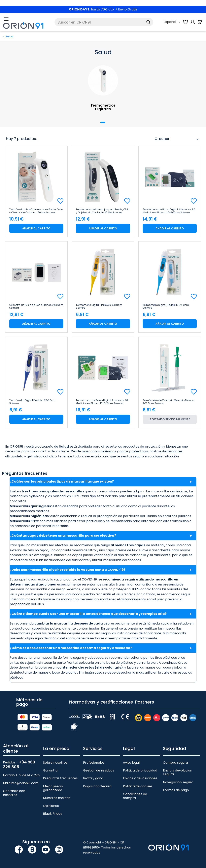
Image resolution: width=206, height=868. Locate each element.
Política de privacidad (140, 770)
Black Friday (53, 814)
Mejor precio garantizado (53, 788)
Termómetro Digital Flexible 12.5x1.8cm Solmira (99, 306)
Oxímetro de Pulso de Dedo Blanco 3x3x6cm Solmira (36, 306)
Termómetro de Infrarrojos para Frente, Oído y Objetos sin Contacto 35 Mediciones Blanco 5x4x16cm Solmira (103, 211)
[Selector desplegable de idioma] (173, 22)
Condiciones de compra (135, 796)
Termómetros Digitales (103, 107)
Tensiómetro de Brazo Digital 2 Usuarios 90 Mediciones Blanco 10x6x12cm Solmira (169, 211)
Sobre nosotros (55, 763)
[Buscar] (104, 22)
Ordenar (177, 139)
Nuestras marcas (57, 798)
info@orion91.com (25, 783)
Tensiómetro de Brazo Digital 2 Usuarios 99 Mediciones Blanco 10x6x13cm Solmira (102, 402)
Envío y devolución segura (178, 772)
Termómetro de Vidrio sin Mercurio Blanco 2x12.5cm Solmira (168, 402)
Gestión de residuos (99, 770)
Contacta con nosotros (14, 793)
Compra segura (175, 763)
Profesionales (94, 763)
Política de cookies (138, 786)
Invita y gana (93, 778)
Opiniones (51, 806)
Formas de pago (176, 790)
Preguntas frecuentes (60, 778)
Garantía (50, 770)
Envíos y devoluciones (140, 778)
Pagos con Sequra (97, 786)
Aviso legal (131, 763)
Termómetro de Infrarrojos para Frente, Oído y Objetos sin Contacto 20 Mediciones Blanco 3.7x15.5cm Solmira (36, 211)
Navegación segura (178, 782)
